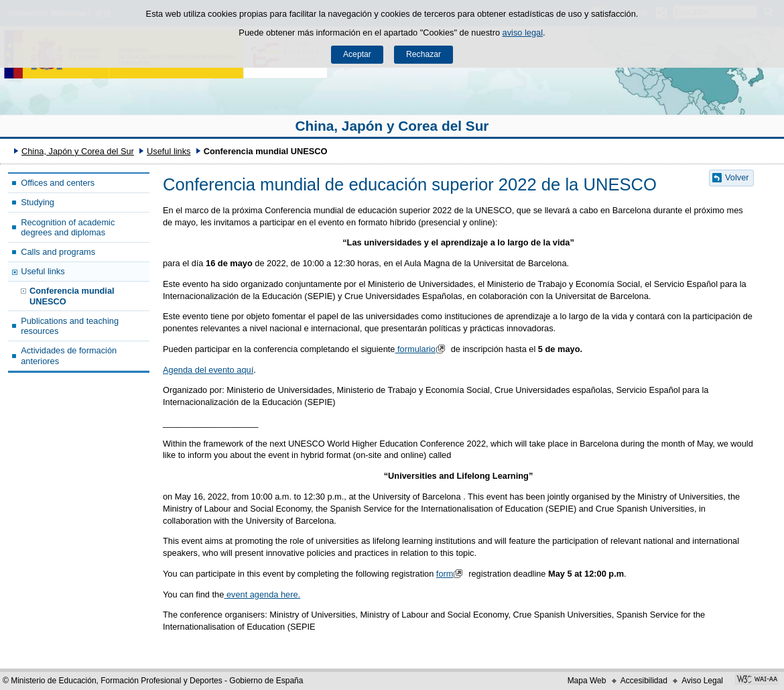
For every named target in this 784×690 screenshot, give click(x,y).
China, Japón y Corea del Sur (392, 126)
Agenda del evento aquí (208, 370)
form (451, 574)
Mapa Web (587, 681)
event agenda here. (262, 594)
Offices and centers (58, 183)
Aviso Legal (702, 681)
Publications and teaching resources (70, 326)
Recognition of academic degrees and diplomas (68, 227)
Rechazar (423, 54)
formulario (423, 349)
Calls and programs (58, 252)
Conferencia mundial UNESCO (72, 296)
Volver (737, 177)
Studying (38, 202)
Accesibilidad (644, 681)
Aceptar (357, 54)
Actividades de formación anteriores (69, 355)
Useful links (169, 151)
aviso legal (523, 33)
